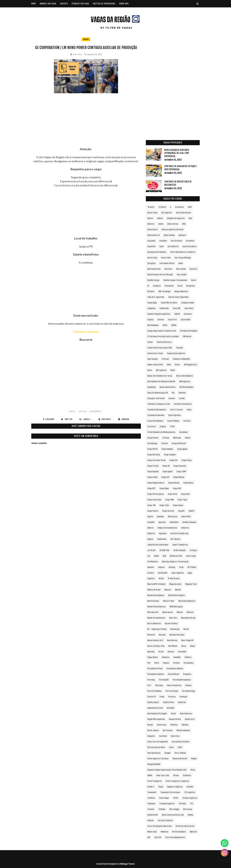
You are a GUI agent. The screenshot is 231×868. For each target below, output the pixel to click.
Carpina (150, 320)
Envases (172, 398)
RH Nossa (174, 725)
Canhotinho (164, 308)
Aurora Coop (152, 258)
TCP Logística (190, 792)
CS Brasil (165, 359)
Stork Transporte (155, 781)
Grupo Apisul (182, 449)
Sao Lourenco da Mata (181, 742)
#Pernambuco (95, 411)
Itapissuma (162, 539)
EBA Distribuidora (186, 387)
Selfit (180, 747)
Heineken (160, 517)
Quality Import (153, 702)
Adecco (150, 218)
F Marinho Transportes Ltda (159, 404)
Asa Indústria (173, 246)
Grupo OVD (177, 488)
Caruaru (161, 320)
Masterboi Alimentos (187, 601)
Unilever (151, 820)
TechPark (151, 798)
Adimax (160, 218)
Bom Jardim (182, 275)
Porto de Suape (172, 691)
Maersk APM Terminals (156, 584)
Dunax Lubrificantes (168, 387)
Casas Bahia (186, 320)
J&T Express (175, 539)
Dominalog (152, 387)
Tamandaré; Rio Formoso (170, 792)
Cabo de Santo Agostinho (178, 297)
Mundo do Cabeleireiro (156, 618)
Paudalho (177, 657)
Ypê (149, 837)
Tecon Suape (164, 798)
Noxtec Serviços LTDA (156, 646)
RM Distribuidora (183, 730)
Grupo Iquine (168, 472)
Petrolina (151, 680)
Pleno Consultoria (174, 685)
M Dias (161, 578)
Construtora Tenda (155, 353)
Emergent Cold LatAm (156, 398)
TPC (192, 804)
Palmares (166, 657)
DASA (169, 365)
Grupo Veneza (153, 511)
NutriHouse (173, 646)
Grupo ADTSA (152, 449)
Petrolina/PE (164, 680)
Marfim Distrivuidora (177, 595)
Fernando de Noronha (156, 415)
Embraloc (182, 393)
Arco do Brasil (176, 241)
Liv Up (181, 567)
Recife (173, 714)
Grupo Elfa (174, 460)
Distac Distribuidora (185, 376)
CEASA (165, 325)
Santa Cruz (175, 736)
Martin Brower (153, 601)
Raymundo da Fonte (155, 708)
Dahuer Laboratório (155, 365)
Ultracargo (188, 809)
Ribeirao (185, 725)
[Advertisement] (86, 125)
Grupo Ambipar (167, 449)
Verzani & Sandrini (165, 820)
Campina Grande (188, 303)
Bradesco (157, 286)
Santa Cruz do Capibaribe (158, 742)
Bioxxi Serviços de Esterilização (160, 275)
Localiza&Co (163, 573)
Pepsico (166, 663)
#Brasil (72, 411)
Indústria (151, 533)
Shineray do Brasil (180, 759)
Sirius (193, 770)
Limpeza (161, 567)
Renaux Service (175, 719)
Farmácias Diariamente (157, 410)
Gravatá (165, 443)
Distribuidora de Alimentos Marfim (161, 381)
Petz (149, 685)
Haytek (150, 517)
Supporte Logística (175, 787)
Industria (185, 528)
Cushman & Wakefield (181, 359)
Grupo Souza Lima (154, 500)
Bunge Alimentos (181, 291)
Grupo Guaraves (180, 466)
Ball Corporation (154, 269)
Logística (151, 578)
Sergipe (167, 753)
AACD (190, 207)
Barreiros (168, 269)
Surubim (190, 787)
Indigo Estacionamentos (167, 528)
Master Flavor (169, 601)
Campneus (152, 308)
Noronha (162, 635)
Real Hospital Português (157, 714)
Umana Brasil (153, 815)
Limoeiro (151, 567)
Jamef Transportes (180, 545)
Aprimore (182, 235)
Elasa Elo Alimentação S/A (158, 393)
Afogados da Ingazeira (176, 218)
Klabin (156, 556)
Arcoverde (190, 241)
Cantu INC (177, 308)
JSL (149, 556)
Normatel (151, 635)
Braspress (191, 286)
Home (34, 4)
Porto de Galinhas (155, 691)
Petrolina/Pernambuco (182, 680)
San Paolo (163, 736)
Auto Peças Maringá (183, 258)
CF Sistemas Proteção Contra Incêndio (163, 336)
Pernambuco (189, 663)
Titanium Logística (167, 804)
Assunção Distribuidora (157, 252)
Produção (183, 697)
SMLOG (150, 775)
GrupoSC (181, 511)
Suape (161, 787)
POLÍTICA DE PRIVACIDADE (104, 4)
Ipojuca (150, 539)
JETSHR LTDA (164, 550)
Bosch (194, 280)
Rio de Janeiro (153, 730)
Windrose (165, 832)
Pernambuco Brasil (155, 669)
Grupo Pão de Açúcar (156, 494)
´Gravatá (151, 207)
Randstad (182, 702)
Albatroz (151, 224)
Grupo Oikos (164, 488)
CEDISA (174, 325)
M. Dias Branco (174, 578)
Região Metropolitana (156, 719)
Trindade (162, 809)
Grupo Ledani (152, 477)
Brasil (86, 39)
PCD (149, 663)
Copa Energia (153, 359)
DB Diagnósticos (190, 365)
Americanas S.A (154, 235)
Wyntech (193, 832)
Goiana (188, 438)
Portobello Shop (188, 691)
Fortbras (187, 421)
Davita (177, 365)
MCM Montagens (176, 607)
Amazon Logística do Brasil (173, 230)
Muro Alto (173, 618)
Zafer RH (158, 837)
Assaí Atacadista (190, 246)
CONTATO (64, 4)
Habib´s (192, 511)
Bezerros (193, 269)
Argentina (151, 246)
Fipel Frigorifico (175, 415)
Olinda (193, 646)
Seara (171, 747)
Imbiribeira (174, 522)
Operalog (151, 652)
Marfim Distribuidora (156, 595)
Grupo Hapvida (153, 472)
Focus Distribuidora (155, 421)
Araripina (163, 241)
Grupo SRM (170, 500)
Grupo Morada (174, 483)
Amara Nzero (153, 230)
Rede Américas (186, 714)
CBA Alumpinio (153, 325)
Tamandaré (152, 792)
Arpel (162, 246)
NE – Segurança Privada (157, 629)
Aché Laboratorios (184, 213)
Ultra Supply (174, 809)
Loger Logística (178, 573)
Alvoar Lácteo (173, 224)
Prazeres (172, 697)
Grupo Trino (164, 505)
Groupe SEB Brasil (179, 443)
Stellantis (187, 775)
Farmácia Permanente (183, 404)
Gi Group (166, 438)
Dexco (150, 370)
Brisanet (151, 291)
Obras (184, 646)
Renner (150, 725)
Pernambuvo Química (156, 674)
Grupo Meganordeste (156, 483)
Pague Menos (153, 657)
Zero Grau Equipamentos (175, 837)
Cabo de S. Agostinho (156, 297)
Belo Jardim (181, 269)
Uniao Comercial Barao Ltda (173, 815)
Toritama (182, 804)
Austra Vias (166, 258)
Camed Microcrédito (169, 303)
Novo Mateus (172, 640)
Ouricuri (171, 652)
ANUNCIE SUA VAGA (48, 4)
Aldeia (161, 224)
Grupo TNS (152, 505)
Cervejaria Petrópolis (189, 331)
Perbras (176, 663)
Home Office (186, 517)
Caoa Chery (189, 308)
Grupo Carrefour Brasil (156, 460)
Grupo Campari (170, 455)
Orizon (161, 652)
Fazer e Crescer (177, 410)
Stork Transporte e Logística (177, 781)
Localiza (151, 573)
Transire (151, 809)
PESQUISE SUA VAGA (80, 4)
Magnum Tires (191, 584)
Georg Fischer (153, 438)
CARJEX (177, 314)
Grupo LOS (165, 477)
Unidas (190, 815)
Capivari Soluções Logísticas (159, 314)
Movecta (190, 612)
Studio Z (151, 787)
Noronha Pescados (177, 635)
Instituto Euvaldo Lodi (179, 533)
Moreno (180, 612)
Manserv (168, 590)
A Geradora (179, 207)
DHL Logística (161, 370)
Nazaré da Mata (171, 624)
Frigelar (163, 427)
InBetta (151, 528)
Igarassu (162, 522)
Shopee (194, 759)
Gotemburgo (152, 443)
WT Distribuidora (179, 832)
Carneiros (188, 314)
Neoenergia (175, 629)
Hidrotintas (173, 517)
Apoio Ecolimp (169, 235)
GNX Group (177, 438)
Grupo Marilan (179, 477)
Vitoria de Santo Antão (185, 826)
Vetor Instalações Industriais (160, 826)
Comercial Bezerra (164, 342)
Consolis (180, 348)
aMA (184, 224)
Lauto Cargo (191, 556)
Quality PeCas (169, 702)
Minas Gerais (168, 612)
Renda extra (190, 719)
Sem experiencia (154, 753)
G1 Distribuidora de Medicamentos (161, 432)
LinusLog (172, 567)
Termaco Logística (190, 798)
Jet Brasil (151, 550)
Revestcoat (162, 725)
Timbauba (151, 804)
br (148, 286)
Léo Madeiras (153, 562)
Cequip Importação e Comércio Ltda (162, 331)
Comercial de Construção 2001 (160, 348)
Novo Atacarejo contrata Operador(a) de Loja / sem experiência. (177, 153)
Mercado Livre (153, 612)
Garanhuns (184, 432)
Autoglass (152, 263)
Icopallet (151, 522)
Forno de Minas (173, 421)
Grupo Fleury (187, 460)
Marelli (178, 590)
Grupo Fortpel (153, 466)
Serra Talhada (180, 753)
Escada (182, 398)
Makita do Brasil (154, 590)
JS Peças (193, 550)
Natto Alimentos (154, 624)
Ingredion (163, 533)
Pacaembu (182, 652)
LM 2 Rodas (192, 567)
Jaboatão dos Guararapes (158, 545)
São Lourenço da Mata (156, 747)
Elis (173, 393)
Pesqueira (187, 674)
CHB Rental (187, 336)
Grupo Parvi (173, 494)
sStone (176, 775)
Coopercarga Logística (176, 353)
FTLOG (172, 427)
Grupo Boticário (154, 455)
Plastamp (159, 685)
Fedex (189, 410)
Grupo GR (166, 466)
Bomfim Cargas (153, 280)
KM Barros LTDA (176, 556)
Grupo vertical (168, 511)
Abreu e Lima (152, 213)
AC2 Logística (167, 213)
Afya (190, 218)
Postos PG (152, 697)
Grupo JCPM (181, 472)
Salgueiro (151, 736)
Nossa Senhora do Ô (155, 640)
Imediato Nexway (189, 522)
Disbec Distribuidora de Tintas (160, 376)
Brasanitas (169, 286)
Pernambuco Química (175, 669)
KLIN (164, 556)
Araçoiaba (151, 241)
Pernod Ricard (174, 674)
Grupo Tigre (182, 500)
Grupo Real (185, 494)
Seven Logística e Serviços (158, 759)
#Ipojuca (82, 411)
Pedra (157, 663)
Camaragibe (152, 303)
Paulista (188, 657)
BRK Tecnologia (165, 291)
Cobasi (150, 342)
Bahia (181, 263)
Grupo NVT (152, 488)
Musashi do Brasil (188, 618)
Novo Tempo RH (187, 640)
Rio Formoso (168, 730)
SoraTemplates (112, 864)
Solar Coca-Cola (163, 775)
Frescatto (152, 427)
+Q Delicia (162, 207)
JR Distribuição (179, 550)
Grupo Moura (188, 483)
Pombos (188, 685)
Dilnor (173, 370)
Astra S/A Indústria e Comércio (183, 252)
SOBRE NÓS (124, 4)
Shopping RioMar (154, 764)
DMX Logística (185, 381)
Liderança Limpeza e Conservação (175, 562)
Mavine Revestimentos (157, 607)
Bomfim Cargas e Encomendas (175, 280)
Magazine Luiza (175, 584)
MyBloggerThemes (127, 864)
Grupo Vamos (178, 505)
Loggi (190, 573)
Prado (162, 697)
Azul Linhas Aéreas (167, 263)
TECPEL (176, 798)
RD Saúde (171, 708)
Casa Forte (172, 320)
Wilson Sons (152, 832)
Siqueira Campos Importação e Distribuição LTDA (167, 770)
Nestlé (186, 629)
